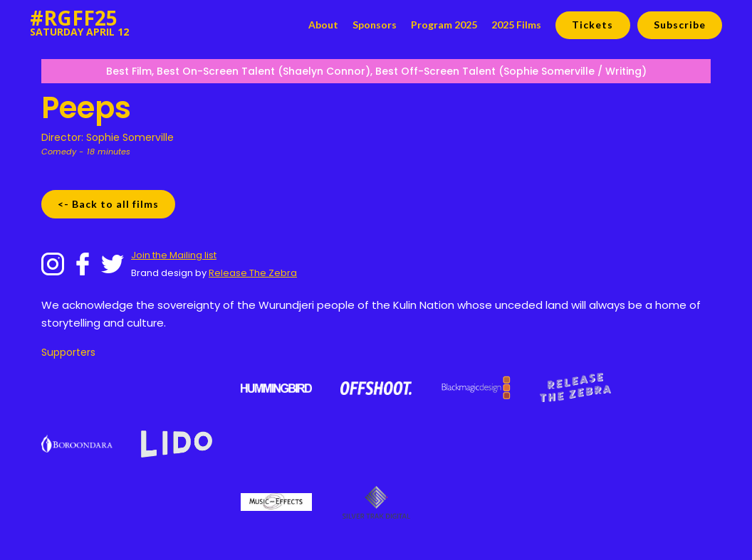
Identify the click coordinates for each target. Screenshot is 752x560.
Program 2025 (444, 25)
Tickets (592, 25)
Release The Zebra (253, 273)
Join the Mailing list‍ (174, 255)
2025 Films (516, 25)
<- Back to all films (108, 204)
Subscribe (680, 25)
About (323, 25)
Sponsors (375, 25)
